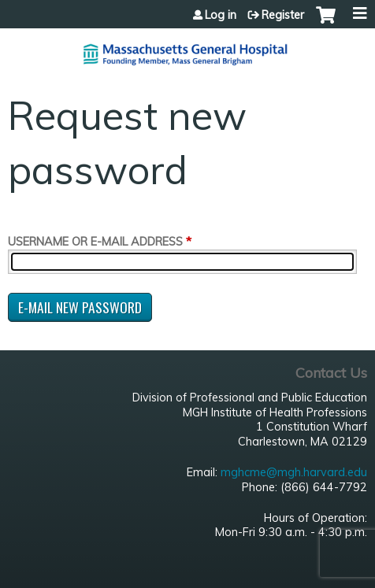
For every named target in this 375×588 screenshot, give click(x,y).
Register (283, 15)
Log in (221, 15)
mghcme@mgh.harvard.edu (294, 472)
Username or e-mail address (95, 242)
